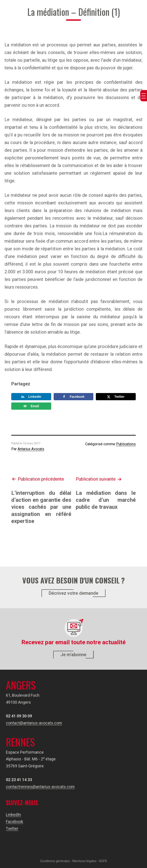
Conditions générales (55, 861)
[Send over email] (31, 406)
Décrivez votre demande (73, 593)
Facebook (15, 821)
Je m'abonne (73, 655)
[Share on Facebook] (74, 397)
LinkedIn (13, 815)
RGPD (103, 861)
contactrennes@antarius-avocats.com (40, 786)
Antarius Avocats (31, 449)
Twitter (12, 828)
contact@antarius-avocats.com (34, 723)
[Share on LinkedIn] (31, 397)
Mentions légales (84, 861)
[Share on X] (116, 397)
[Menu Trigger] (144, 96)
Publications (126, 444)
